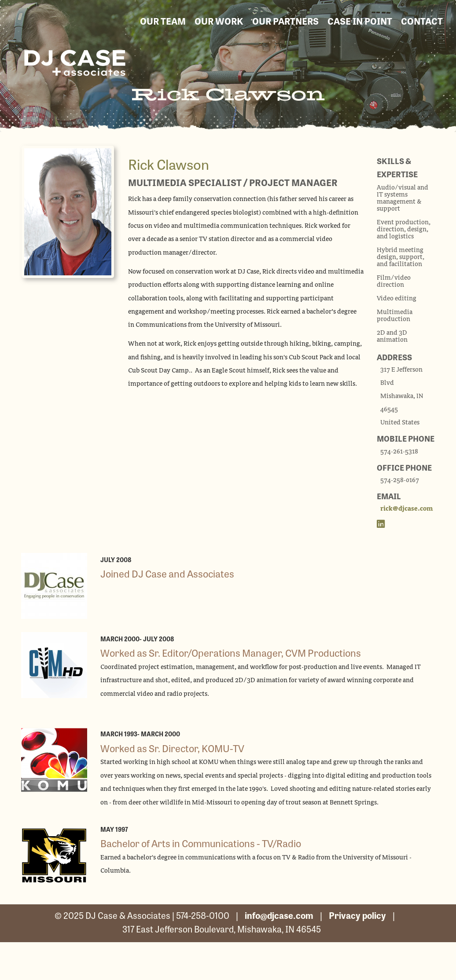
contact (422, 21)
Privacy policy (357, 915)
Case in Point (360, 21)
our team (163, 21)
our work (219, 21)
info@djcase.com (279, 915)
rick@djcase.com (406, 509)
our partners (285, 21)
